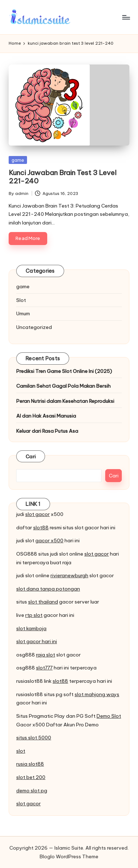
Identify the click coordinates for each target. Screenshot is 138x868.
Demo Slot (109, 716)
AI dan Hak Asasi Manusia (46, 416)
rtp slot (34, 615)
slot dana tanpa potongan (48, 589)
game (18, 160)
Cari (31, 457)
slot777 (44, 668)
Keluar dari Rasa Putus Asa (47, 431)
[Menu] (126, 17)
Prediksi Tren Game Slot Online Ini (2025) (64, 371)
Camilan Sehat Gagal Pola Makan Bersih (63, 386)
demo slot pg (32, 791)
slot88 (41, 528)
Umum (23, 313)
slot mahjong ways (97, 694)
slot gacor (37, 514)
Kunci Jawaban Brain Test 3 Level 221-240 (63, 177)
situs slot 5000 (34, 738)
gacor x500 (49, 540)
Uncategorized (34, 327)
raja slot (46, 655)
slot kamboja (31, 628)
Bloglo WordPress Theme (69, 856)
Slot (21, 300)
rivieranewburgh (69, 575)
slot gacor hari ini (37, 641)
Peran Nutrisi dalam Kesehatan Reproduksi (65, 401)
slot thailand (43, 602)
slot (21, 751)
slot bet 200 (31, 777)
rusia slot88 (30, 764)
